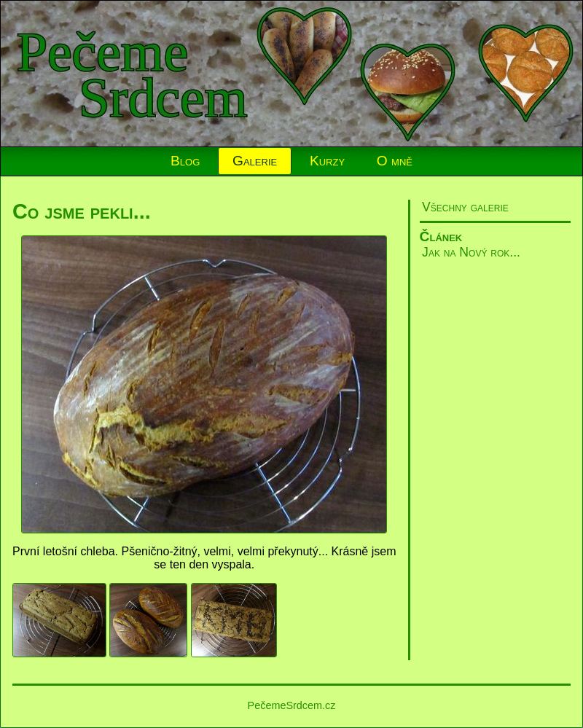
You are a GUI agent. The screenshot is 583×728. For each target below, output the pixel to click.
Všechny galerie (465, 207)
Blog (185, 161)
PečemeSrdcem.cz (292, 705)
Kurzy (327, 161)
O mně (395, 161)
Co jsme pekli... (82, 211)
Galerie (255, 161)
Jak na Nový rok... (471, 252)
